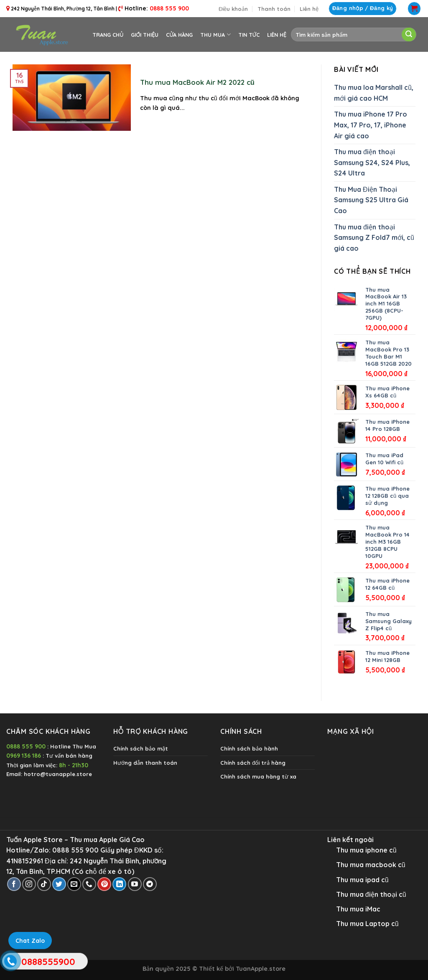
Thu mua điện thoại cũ (371, 894)
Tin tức (249, 35)
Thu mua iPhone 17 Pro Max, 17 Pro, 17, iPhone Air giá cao (371, 125)
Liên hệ (309, 9)
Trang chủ (108, 35)
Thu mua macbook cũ (371, 865)
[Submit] (409, 35)
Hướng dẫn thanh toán (145, 763)
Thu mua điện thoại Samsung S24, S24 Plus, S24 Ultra (372, 162)
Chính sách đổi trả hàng (253, 763)
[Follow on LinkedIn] (119, 884)
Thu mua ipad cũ (362, 880)
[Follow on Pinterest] (104, 884)
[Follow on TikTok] (44, 884)
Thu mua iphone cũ (366, 850)
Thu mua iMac (358, 909)
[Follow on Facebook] (14, 884)
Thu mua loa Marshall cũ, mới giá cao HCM (374, 93)
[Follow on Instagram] (29, 884)
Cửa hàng (179, 35)
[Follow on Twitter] (59, 884)
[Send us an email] (74, 884)
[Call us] (89, 884)
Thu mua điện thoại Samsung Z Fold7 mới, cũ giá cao (374, 238)
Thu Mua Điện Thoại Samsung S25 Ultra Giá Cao (371, 200)
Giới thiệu (145, 35)
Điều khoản (233, 9)
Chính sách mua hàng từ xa (258, 776)
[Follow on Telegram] (150, 884)
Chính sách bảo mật (141, 748)
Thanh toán (274, 9)
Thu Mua (215, 34)
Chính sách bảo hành (249, 748)
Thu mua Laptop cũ (367, 924)
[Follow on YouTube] (135, 884)
